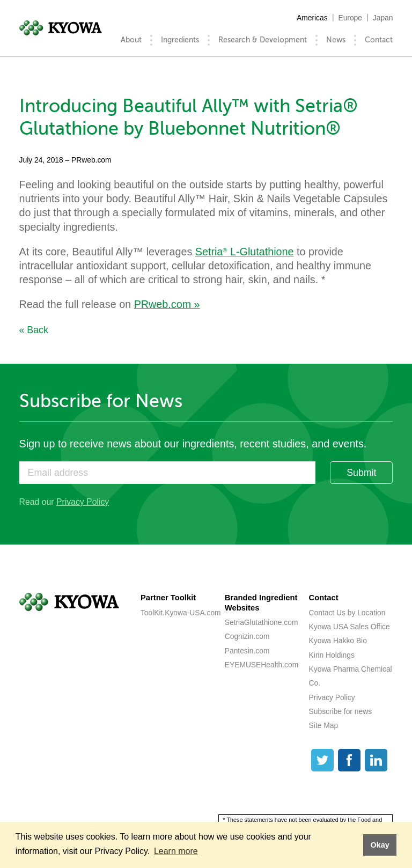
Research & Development (263, 40)
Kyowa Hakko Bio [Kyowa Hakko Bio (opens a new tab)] (338, 641)
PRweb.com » (167, 304)
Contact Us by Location (347, 613)
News (336, 40)
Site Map (324, 725)
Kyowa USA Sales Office (350, 627)
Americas (312, 18)
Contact (379, 40)
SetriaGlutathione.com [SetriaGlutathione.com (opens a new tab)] (262, 622)
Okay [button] (380, 845)
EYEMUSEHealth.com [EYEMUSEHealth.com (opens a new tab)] (262, 665)
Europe (350, 18)
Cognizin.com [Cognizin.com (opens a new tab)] (247, 636)
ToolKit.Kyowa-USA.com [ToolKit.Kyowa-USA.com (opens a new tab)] (181, 613)
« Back (34, 330)
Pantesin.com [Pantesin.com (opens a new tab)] (247, 651)
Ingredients (180, 40)
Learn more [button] (176, 851)
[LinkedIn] (376, 760)
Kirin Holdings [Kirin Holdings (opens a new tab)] (332, 655)
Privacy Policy (83, 502)
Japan (383, 18)
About (131, 40)
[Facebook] (349, 760)
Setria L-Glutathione (245, 252)
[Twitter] (322, 760)
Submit (361, 473)
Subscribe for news (340, 711)
